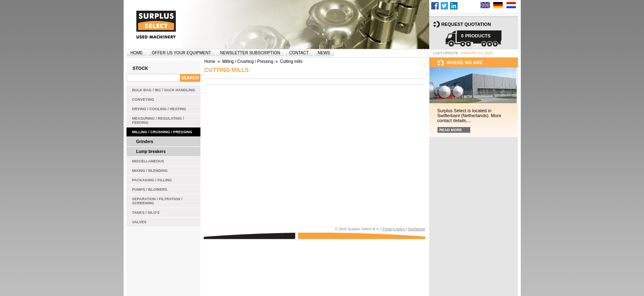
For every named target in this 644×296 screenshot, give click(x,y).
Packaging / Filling (152, 180)
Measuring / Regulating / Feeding (158, 120)
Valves (139, 222)
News (324, 53)
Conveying (143, 99)
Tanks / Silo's (146, 213)
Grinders (145, 142)
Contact (299, 53)
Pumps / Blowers (150, 190)
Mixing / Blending (150, 171)
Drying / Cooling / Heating (159, 109)
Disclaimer (416, 229)
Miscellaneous (148, 161)
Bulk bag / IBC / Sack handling (164, 90)
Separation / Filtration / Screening (157, 201)
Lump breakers (151, 151)
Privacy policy (394, 229)
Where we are (465, 62)
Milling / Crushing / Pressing (162, 132)
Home (137, 53)
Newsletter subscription (250, 53)
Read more (451, 130)
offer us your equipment (182, 53)
